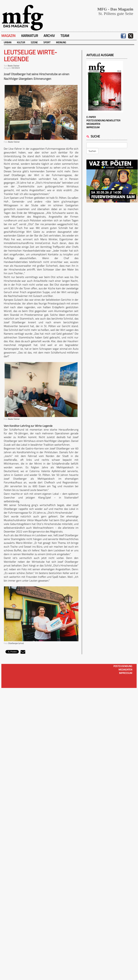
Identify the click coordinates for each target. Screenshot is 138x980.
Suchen (92, 151)
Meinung (61, 42)
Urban (8, 42)
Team (65, 36)
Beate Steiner (13, 66)
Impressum (93, 127)
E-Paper (91, 117)
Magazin (8, 36)
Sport (47, 42)
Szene (34, 42)
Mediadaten (93, 124)
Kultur (21, 42)
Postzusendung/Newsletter (103, 120)
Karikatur (30, 36)
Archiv (49, 36)
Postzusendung (123, 666)
